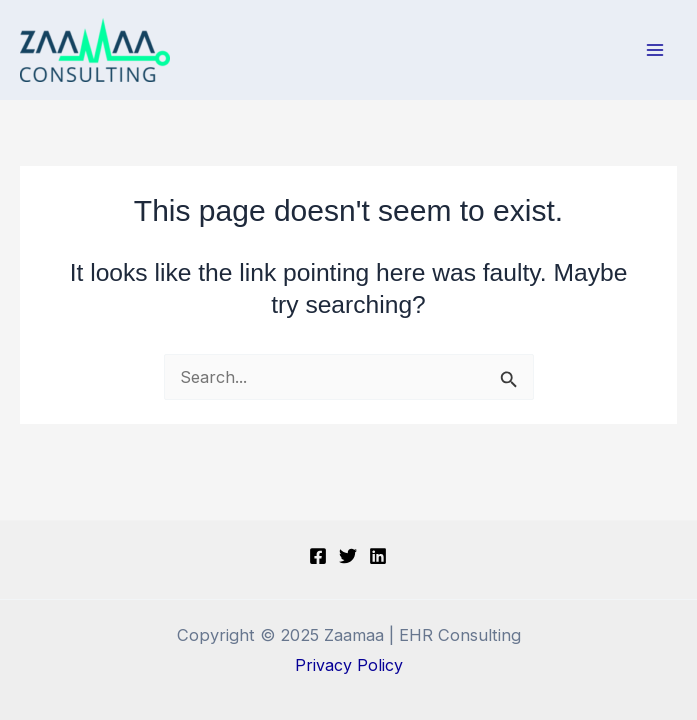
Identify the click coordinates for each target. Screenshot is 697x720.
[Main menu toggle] (654, 50)
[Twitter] (348, 556)
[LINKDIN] (378, 556)
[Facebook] (318, 556)
